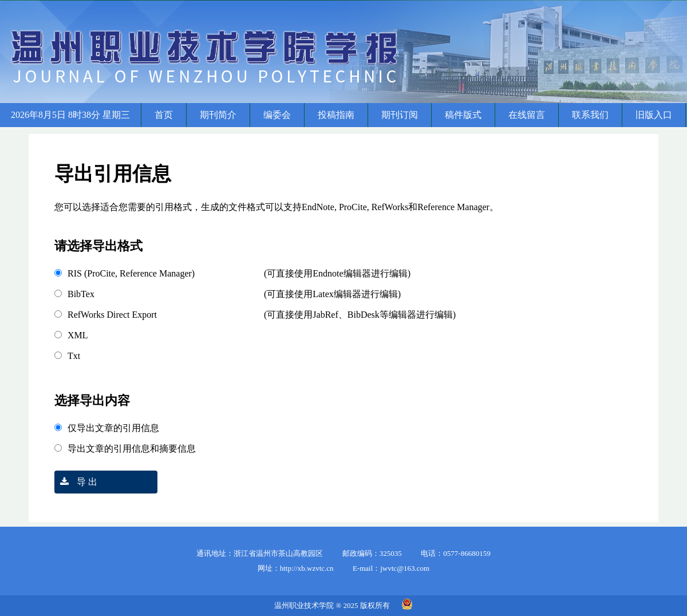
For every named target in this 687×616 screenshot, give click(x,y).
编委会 (277, 115)
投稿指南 (336, 115)
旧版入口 (654, 115)
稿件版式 (463, 115)
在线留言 (527, 115)
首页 (164, 115)
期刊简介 (218, 115)
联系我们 (590, 115)
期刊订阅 (400, 115)
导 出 (76, 482)
